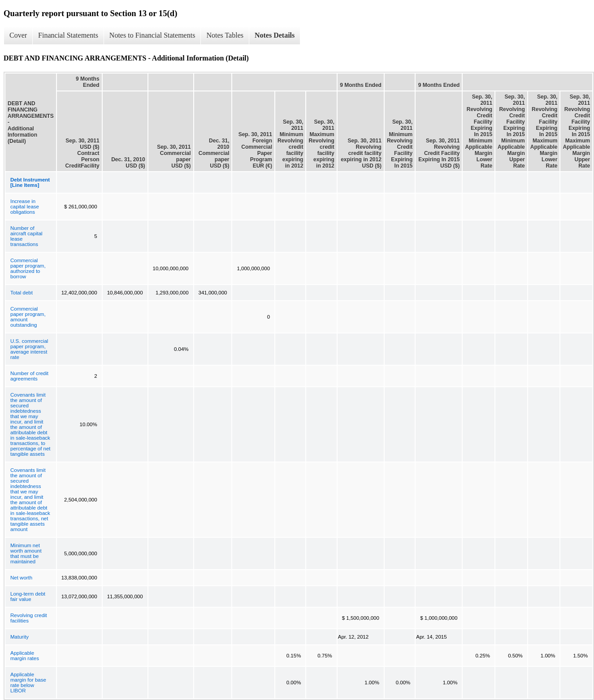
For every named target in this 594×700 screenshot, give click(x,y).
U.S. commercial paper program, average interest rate (29, 349)
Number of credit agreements (29, 376)
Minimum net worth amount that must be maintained (26, 553)
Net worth (21, 578)
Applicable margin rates (25, 656)
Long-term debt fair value (28, 596)
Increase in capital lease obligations (25, 207)
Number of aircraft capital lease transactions (26, 236)
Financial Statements (68, 35)
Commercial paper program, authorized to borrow (28, 268)
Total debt (22, 293)
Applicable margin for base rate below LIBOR (28, 683)
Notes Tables (225, 35)
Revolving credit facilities (29, 618)
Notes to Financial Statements (152, 35)
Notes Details (275, 35)
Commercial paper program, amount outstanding (28, 317)
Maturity (20, 637)
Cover (18, 35)
